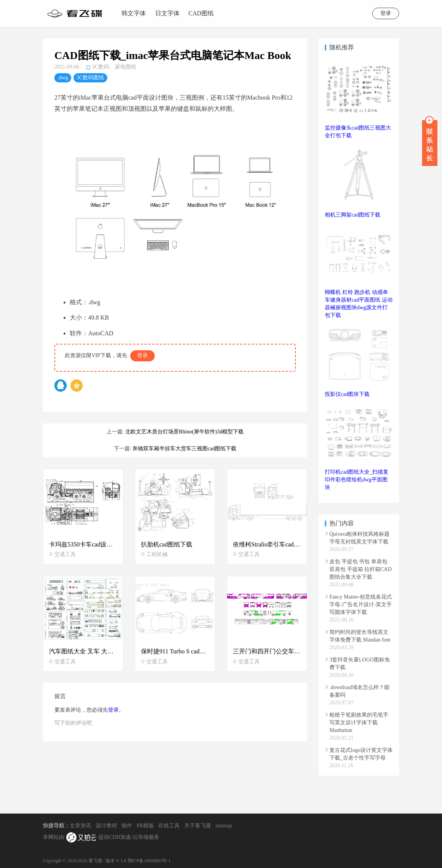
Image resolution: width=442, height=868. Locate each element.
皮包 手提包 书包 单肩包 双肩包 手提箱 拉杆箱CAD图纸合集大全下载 (361, 569)
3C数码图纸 (90, 78)
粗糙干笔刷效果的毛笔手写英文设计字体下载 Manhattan (359, 723)
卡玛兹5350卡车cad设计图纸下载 (83, 544)
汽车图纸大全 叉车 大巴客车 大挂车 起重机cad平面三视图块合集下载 (83, 652)
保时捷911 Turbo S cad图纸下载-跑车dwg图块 (175, 652)
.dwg (63, 78)
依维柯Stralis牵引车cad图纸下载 (267, 544)
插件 (127, 826)
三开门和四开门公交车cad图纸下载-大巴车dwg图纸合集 (267, 652)
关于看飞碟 (198, 826)
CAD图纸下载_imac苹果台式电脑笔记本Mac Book (173, 55)
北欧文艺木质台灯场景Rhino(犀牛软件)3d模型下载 (185, 432)
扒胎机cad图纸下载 (167, 544)
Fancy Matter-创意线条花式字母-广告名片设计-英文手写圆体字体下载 (361, 605)
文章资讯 (80, 826)
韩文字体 (134, 13)
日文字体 (167, 13)
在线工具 (169, 826)
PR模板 (145, 826)
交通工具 (62, 554)
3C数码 (100, 67)
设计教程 (106, 826)
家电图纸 (126, 67)
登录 (386, 13)
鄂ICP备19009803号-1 (149, 861)
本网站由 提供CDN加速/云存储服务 (101, 838)
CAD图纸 (201, 13)
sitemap (224, 826)
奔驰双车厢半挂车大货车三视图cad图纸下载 (184, 449)
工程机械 (154, 554)
